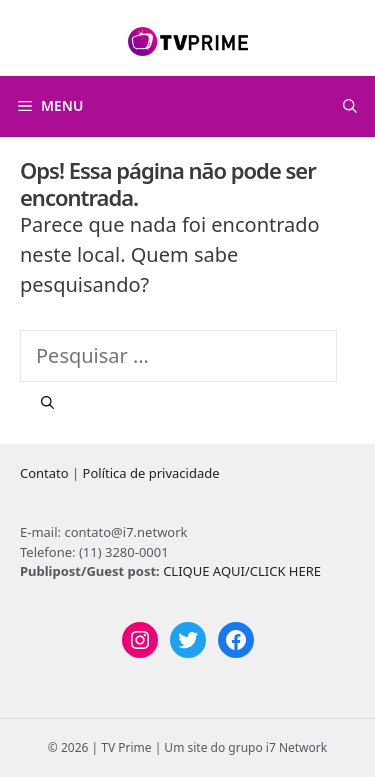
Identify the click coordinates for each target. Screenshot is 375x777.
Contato (44, 473)
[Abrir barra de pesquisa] (350, 106)
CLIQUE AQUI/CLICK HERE (242, 571)
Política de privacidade (151, 473)
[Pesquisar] (47, 403)
